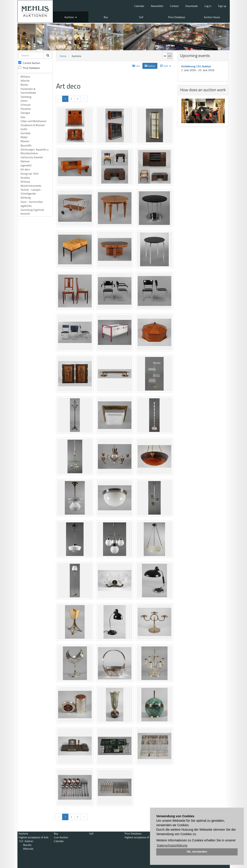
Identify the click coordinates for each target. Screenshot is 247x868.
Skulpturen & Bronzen (33, 125)
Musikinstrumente (31, 186)
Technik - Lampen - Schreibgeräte (31, 192)
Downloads (192, 6)
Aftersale (28, 849)
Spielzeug (26, 97)
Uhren (24, 101)
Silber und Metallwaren (34, 121)
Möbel (24, 137)
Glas (23, 117)
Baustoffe (26, 145)
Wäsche (25, 81)
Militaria (25, 77)
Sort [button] (166, 66)
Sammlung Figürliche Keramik (32, 212)
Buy (106, 17)
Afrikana (25, 182)
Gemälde (25, 133)
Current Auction (29, 63)
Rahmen (25, 161)
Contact (174, 6)
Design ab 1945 (30, 174)
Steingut (25, 113)
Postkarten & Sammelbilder (28, 91)
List (136, 66)
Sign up (222, 6)
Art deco (25, 169)
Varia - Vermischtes (32, 202)
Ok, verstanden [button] (197, 852)
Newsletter (157, 6)
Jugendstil (26, 165)
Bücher (24, 85)
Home (63, 56)
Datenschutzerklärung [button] (172, 845)
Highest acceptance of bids (34, 837)
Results (27, 845)
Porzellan (26, 109)
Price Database (177, 17)
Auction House (212, 17)
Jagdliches (26, 206)
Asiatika (25, 178)
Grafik (24, 129)
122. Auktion (26, 841)
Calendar (139, 6)
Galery (150, 66)
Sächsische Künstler (32, 157)
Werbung (26, 197)
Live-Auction (61, 837)
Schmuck (26, 105)
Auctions (71, 17)
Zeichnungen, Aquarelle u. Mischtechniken (35, 151)
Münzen (25, 141)
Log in (208, 6)
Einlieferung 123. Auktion (196, 66)
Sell (141, 17)
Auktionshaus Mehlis (35, 11)
